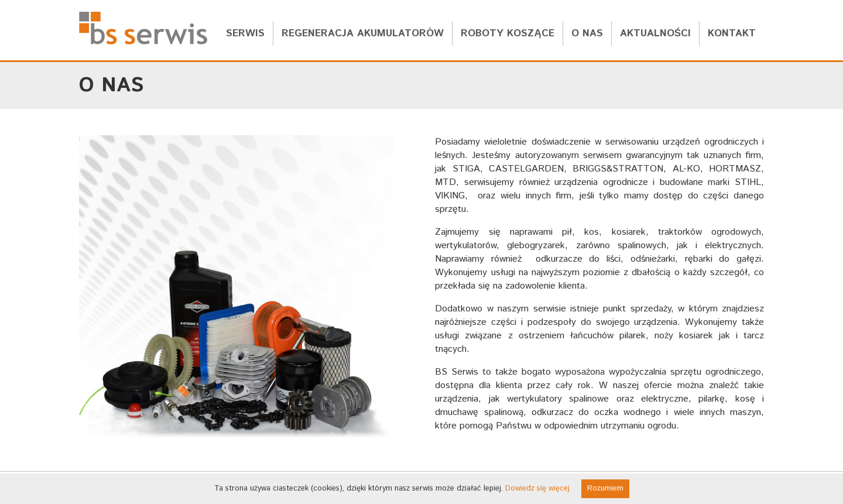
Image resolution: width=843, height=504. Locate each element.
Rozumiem (605, 488)
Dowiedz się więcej (537, 488)
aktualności (655, 33)
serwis (245, 33)
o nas (587, 33)
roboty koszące (507, 33)
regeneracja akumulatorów (363, 33)
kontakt (732, 33)
